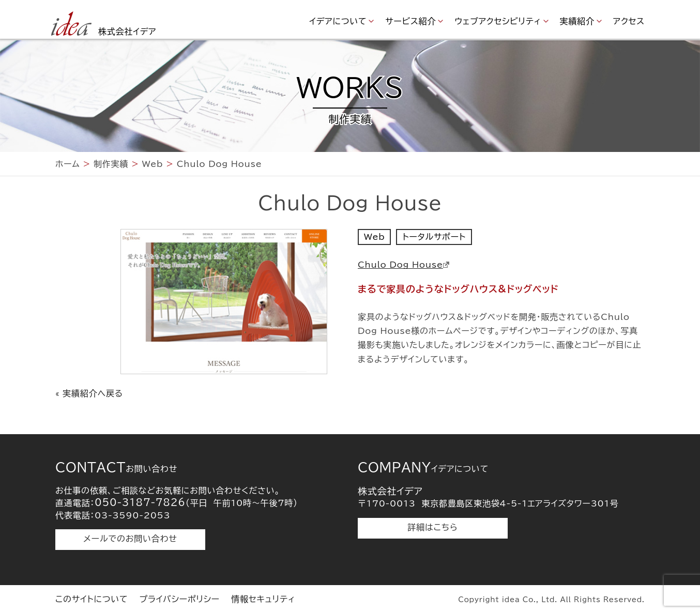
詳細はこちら (433, 527)
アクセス (629, 21)
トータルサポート (434, 237)
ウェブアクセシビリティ (498, 21)
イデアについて (338, 21)
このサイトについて (92, 599)
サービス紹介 (410, 21)
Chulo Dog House (404, 265)
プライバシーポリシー (179, 599)
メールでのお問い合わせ (130, 539)
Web (374, 237)
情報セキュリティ (263, 599)
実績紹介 (577, 21)
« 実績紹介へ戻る (89, 393)
